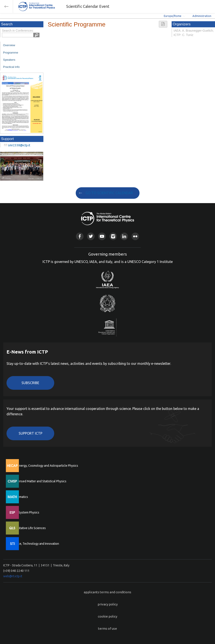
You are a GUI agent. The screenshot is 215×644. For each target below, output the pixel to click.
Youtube (102, 236)
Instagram (113, 236)
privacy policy (108, 604)
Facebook (80, 236)
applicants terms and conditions (107, 592)
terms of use (107, 629)
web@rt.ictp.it (13, 576)
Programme (11, 53)
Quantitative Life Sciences (28, 528)
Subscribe (30, 383)
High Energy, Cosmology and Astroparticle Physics (44, 466)
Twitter (91, 236)
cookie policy (107, 616)
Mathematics (19, 497)
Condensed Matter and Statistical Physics (39, 481)
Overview (9, 45)
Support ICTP (30, 433)
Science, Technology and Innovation (35, 544)
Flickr (135, 236)
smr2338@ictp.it (19, 145)
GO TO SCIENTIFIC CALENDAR (109, 193)
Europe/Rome (173, 16)
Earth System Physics (25, 512)
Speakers (9, 60)
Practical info (11, 67)
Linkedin (124, 236)
